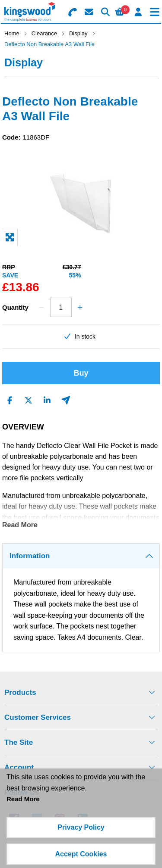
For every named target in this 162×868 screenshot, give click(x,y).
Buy (81, 373)
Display (78, 33)
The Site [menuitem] (19, 742)
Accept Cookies (81, 854)
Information (30, 556)
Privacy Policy (81, 827)
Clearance (44, 33)
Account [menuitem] (19, 767)
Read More (20, 525)
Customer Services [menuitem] (38, 717)
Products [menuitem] (20, 692)
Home (12, 33)
